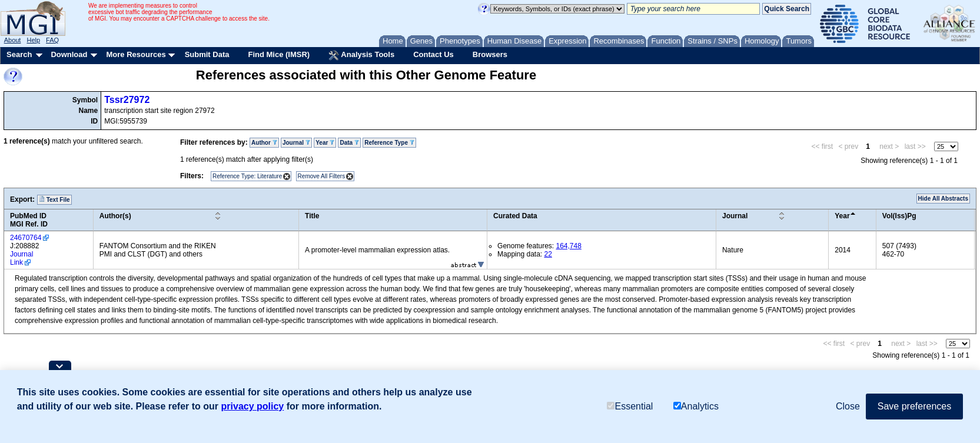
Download (69, 54)
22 (548, 254)
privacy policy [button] (253, 406)
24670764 (26, 238)
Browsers (490, 54)
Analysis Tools (361, 55)
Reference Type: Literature (247, 176)
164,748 (568, 246)
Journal (296, 143)
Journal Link (21, 258)
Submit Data (207, 54)
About (13, 40)
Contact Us (433, 54)
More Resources (136, 54)
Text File (54, 199)
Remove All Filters (322, 176)
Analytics (696, 406)
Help (33, 40)
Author (264, 143)
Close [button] (848, 406)
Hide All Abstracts (943, 199)
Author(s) (115, 216)
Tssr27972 (127, 100)
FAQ (52, 40)
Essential (630, 406)
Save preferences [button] (914, 406)
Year (325, 143)
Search (19, 54)
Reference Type (389, 143)
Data (349, 143)
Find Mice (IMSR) (279, 54)
